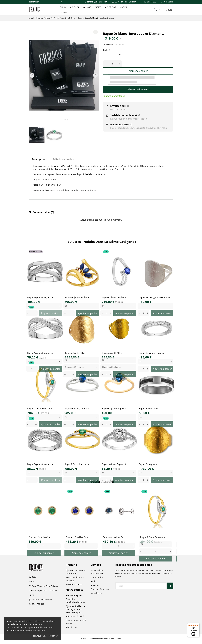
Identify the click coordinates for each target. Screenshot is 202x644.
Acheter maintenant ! (138, 89)
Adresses (95, 585)
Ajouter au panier (138, 71)
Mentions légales (74, 595)
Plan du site (72, 627)
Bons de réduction (100, 589)
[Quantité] (112, 64)
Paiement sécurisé (75, 616)
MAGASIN (124, 7)
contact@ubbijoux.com (42, 600)
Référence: (108, 45)
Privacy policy (40, 636)
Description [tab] (39, 159)
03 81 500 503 (38, 604)
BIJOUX (63, 7)
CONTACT (64, 13)
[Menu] (198, 625)
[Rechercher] (45, 2)
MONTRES (74, 7)
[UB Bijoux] (39, 10)
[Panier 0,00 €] (168, 10)
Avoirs (94, 581)
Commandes (97, 577)
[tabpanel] (64, 75)
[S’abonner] (170, 586)
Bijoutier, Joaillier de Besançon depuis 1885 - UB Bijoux (76, 609)
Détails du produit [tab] (64, 159)
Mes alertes (96, 593)
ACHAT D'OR (111, 7)
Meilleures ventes (74, 584)
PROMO (98, 7)
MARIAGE (87, 7)
